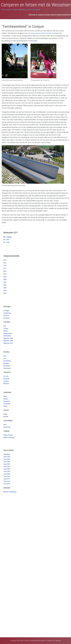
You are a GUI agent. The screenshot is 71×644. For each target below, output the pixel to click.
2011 (5, 271)
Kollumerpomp (8, 333)
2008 (5, 279)
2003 (5, 293)
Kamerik (6, 417)
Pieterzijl (6, 316)
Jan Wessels (57, 641)
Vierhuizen (6, 318)
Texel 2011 (7, 479)
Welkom (31, 15)
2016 (5, 260)
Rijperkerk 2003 (8, 338)
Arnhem (6, 399)
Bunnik (5, 414)
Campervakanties (51, 15)
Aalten (5, 396)
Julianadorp (7, 454)
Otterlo (5, 406)
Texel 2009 (7, 474)
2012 (5, 268)
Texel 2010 (7, 476)
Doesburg (6, 379)
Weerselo (6, 384)
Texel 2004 (7, 462)
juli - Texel (6, 242)
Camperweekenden (63, 15)
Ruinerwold (7, 366)
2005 (5, 288)
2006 (5, 285)
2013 (5, 266)
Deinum (6, 331)
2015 (5, 263)
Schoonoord (7, 368)
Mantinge (6, 363)
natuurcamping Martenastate (41, 33)
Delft (5, 425)
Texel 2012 (7, 481)
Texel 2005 (7, 464)
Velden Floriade (8, 435)
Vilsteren (6, 381)
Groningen (6, 311)
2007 (5, 282)
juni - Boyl (6, 239)
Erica (5, 356)
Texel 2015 (7, 484)
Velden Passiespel (9, 438)
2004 (5, 291)
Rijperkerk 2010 (8, 343)
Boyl (5, 326)
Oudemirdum (7, 336)
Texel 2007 (7, 472)
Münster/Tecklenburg (10, 492)
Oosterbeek (7, 404)
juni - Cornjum (7, 237)
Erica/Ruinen (7, 361)
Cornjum (6, 328)
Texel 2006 (7, 469)
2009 (5, 277)
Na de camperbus (39, 15)
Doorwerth (7, 401)
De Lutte (6, 376)
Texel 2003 (7, 457)
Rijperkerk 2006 (8, 341)
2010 (5, 274)
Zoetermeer (7, 427)
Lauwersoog (7, 313)
